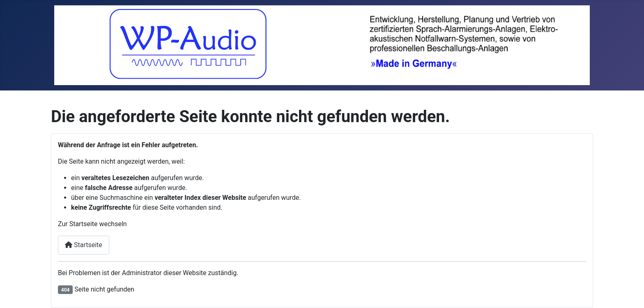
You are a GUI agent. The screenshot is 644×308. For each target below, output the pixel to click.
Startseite (84, 245)
